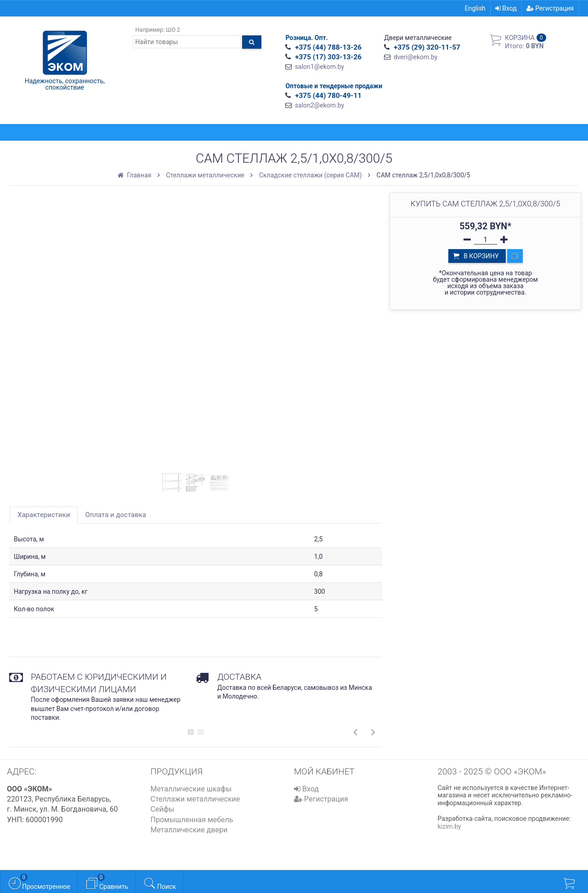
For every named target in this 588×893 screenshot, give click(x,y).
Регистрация (550, 8)
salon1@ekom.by (319, 67)
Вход (506, 8)
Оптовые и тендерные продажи (334, 86)
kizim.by (449, 826)
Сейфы (163, 809)
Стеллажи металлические (195, 799)
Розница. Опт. (306, 38)
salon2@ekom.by (319, 105)
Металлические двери (189, 830)
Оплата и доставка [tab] (116, 515)
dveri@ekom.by (416, 57)
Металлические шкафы (191, 789)
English (475, 8)
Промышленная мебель (192, 820)
